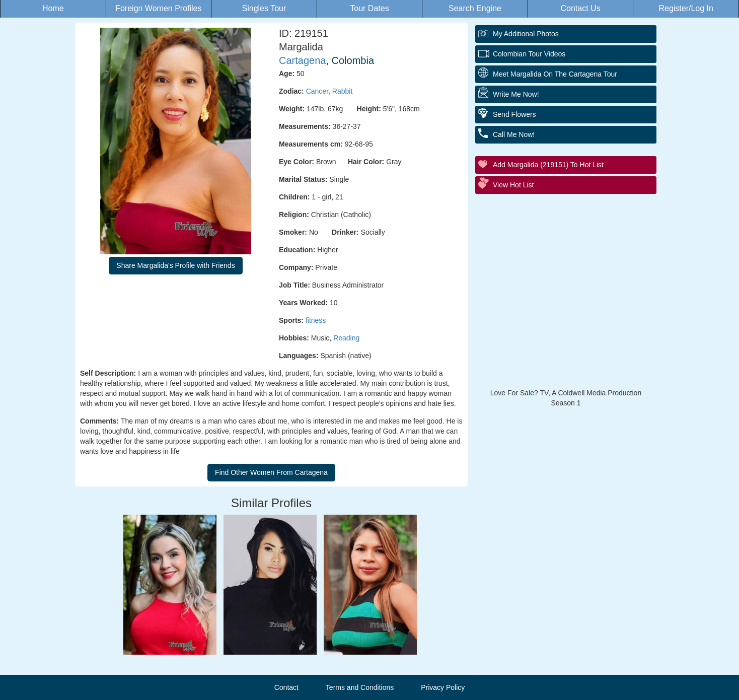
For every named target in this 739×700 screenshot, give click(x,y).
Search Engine (475, 8)
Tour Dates (369, 8)
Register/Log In (686, 8)
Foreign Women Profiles (158, 8)
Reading (346, 338)
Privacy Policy (443, 687)
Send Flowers (514, 114)
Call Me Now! (514, 134)
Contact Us (581, 8)
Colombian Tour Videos (529, 54)
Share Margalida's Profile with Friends (175, 265)
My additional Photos (526, 34)
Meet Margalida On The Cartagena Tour (555, 74)
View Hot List (513, 185)
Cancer (317, 91)
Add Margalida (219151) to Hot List (548, 165)
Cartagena (302, 60)
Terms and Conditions (360, 687)
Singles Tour (264, 8)
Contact (286, 687)
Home (53, 8)
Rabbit (342, 91)
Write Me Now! (516, 94)
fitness (316, 320)
